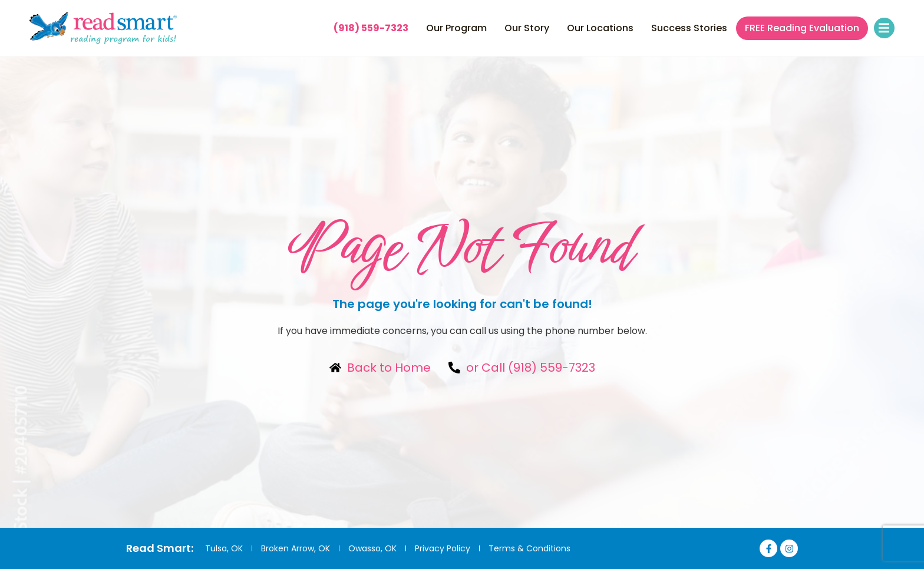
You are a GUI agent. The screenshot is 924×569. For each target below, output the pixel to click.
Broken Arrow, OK (296, 548)
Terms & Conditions (529, 548)
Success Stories (689, 28)
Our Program (456, 28)
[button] (884, 28)
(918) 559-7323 (371, 28)
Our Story (527, 28)
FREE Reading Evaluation (802, 28)
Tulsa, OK (224, 548)
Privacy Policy (443, 548)
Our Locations (600, 28)
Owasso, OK (372, 548)
